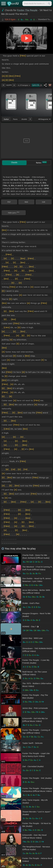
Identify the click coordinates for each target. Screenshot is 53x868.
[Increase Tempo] (14, 85)
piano (15, 119)
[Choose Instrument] (30, 119)
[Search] (49, 4)
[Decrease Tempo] (3, 85)
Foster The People (27, 10)
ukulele (24, 119)
